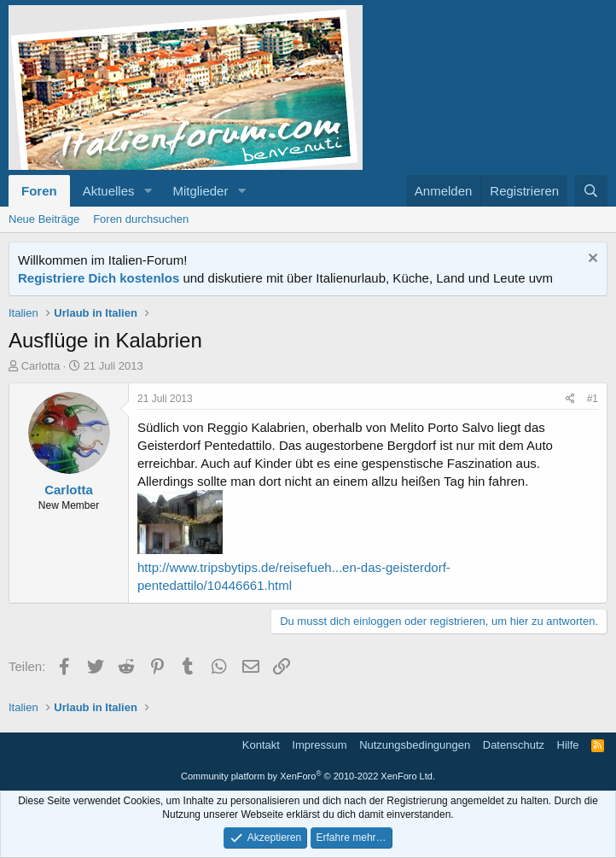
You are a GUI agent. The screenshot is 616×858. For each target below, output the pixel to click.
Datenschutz (514, 745)
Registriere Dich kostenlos (99, 278)
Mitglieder (200, 191)
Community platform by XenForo (308, 776)
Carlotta (41, 366)
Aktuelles (109, 191)
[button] (148, 191)
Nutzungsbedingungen (415, 745)
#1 (593, 399)
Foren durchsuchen (141, 219)
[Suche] (591, 191)
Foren (39, 191)
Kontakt (261, 745)
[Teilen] (570, 399)
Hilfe (568, 745)
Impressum (319, 745)
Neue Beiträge (44, 219)
